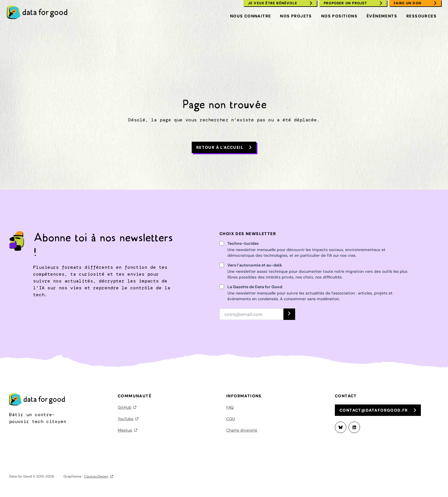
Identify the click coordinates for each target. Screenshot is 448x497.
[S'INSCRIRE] (289, 314)
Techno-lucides (243, 243)
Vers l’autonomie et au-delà (255, 265)
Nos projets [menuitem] (296, 16)
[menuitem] (40, 12)
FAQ (230, 407)
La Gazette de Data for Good (255, 287)
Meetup (125, 430)
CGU (231, 419)
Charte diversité (242, 430)
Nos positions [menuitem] (339, 16)
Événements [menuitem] (382, 16)
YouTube (126, 419)
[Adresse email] (251, 314)
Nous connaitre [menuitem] (251, 16)
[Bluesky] (341, 427)
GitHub (125, 407)
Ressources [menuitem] (421, 16)
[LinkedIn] (354, 427)
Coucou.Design (96, 476)
